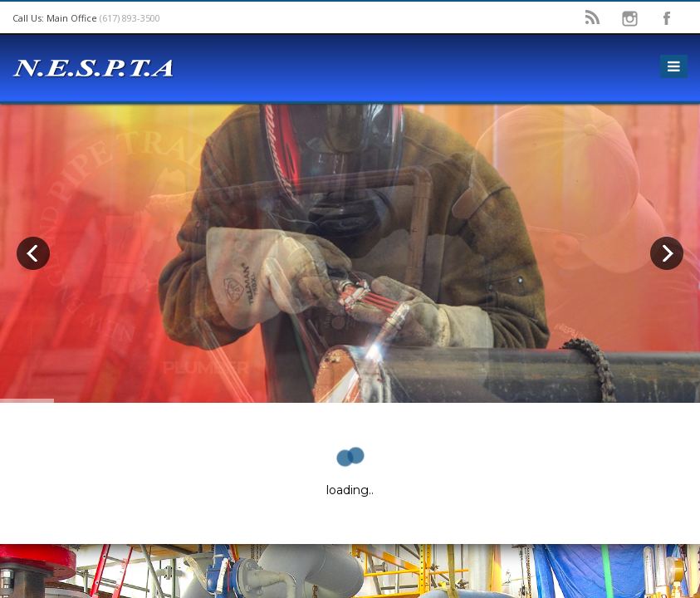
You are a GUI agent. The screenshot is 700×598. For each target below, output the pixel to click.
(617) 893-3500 (130, 18)
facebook (667, 18)
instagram (629, 18)
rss (592, 18)
